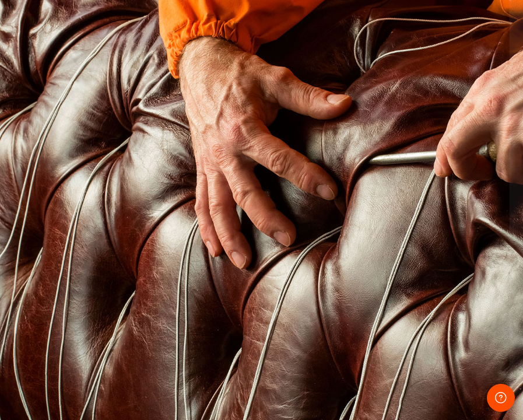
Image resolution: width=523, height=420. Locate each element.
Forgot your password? (469, 271)
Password (316, 219)
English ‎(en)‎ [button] (356, 376)
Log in (400, 302)
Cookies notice (439, 376)
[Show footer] (501, 398)
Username (317, 165)
